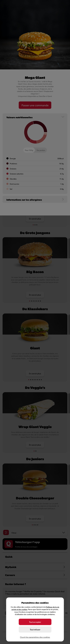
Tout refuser (35, 629)
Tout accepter (35, 622)
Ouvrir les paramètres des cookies (35, 637)
